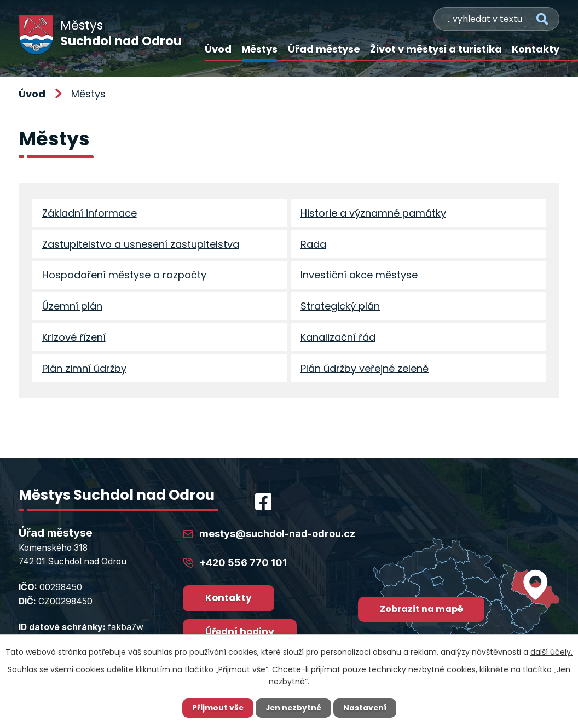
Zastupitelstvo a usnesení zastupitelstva (141, 245)
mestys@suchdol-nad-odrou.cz (277, 538)
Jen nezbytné (293, 708)
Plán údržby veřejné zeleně (365, 372)
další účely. (551, 651)
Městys (259, 49)
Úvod (218, 49)
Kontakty (536, 49)
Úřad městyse (324, 49)
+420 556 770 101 (243, 567)
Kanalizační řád (338, 340)
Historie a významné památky (373, 214)
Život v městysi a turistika (436, 49)
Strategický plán (340, 309)
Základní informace (89, 214)
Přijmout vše (216, 708)
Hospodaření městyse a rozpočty (124, 277)
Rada (313, 245)
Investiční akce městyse (359, 277)
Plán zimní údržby (84, 372)
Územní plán (72, 309)
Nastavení (366, 708)
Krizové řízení (74, 340)
